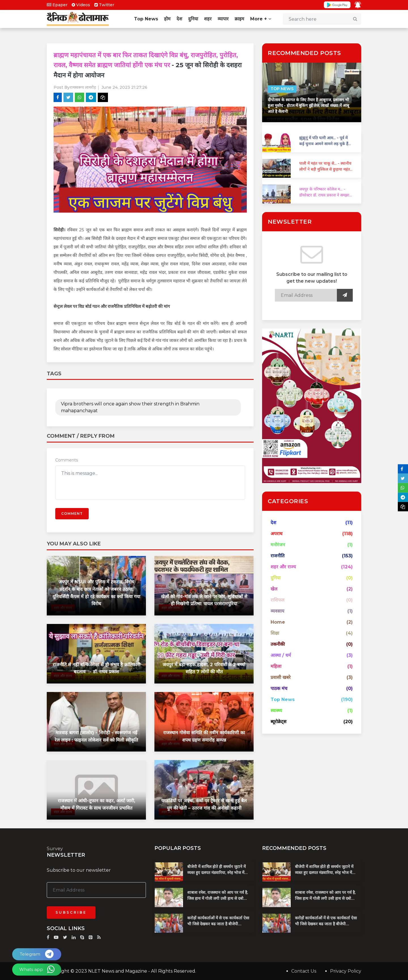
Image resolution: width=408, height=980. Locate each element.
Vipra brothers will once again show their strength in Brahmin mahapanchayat (130, 407)
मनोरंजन (278, 545)
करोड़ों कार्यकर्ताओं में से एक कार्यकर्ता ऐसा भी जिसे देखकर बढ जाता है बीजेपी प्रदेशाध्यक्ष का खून (218, 924)
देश (179, 19)
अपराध (277, 534)
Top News (146, 19)
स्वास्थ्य (276, 711)
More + (261, 19)
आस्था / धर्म (281, 655)
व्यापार (223, 19)
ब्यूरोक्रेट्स (279, 722)
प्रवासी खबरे (281, 677)
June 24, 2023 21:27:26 (124, 87)
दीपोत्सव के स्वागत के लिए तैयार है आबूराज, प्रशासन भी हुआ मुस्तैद (308, 106)
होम (167, 19)
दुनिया (193, 19)
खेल (274, 589)
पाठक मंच (279, 688)
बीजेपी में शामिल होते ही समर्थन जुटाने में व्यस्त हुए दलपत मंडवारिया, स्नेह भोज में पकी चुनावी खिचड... (216, 872)
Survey (55, 849)
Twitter (104, 5)
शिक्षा (275, 633)
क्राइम (239, 19)
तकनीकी (278, 644)
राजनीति (278, 556)
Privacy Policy (346, 971)
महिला (276, 666)
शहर (208, 19)
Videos (81, 5)
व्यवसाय (277, 611)
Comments (67, 460)
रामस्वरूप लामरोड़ (83, 87)
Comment (72, 513)
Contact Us (304, 971)
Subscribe (71, 912)
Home (278, 622)
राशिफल (278, 600)
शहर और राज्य (283, 567)
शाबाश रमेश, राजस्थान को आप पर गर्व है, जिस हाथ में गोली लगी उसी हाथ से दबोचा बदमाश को (218, 898)
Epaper (57, 5)
